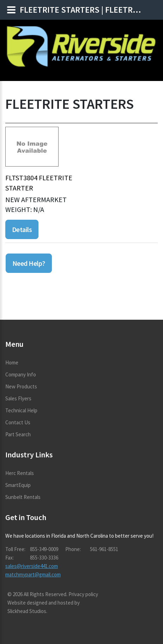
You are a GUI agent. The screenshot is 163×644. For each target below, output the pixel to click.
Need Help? (29, 263)
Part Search (18, 434)
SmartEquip (18, 485)
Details (22, 229)
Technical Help (21, 410)
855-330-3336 (44, 558)
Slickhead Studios (27, 611)
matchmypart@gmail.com (33, 574)
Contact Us (18, 422)
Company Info (21, 374)
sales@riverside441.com (32, 566)
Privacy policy (83, 594)
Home (12, 362)
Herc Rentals (20, 473)
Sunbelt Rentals (23, 497)
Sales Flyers (18, 398)
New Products (21, 386)
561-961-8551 (104, 549)
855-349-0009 (44, 549)
